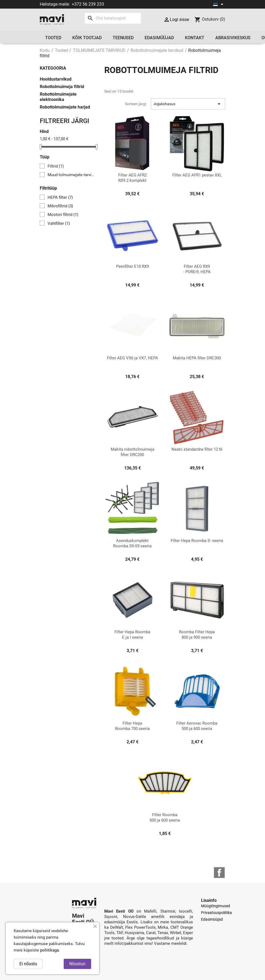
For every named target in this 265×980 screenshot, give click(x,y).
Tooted (53, 38)
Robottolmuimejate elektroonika (58, 97)
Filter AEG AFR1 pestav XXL (197, 175)
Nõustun (77, 964)
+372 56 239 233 (88, 4)
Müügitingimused (216, 906)
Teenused (123, 38)
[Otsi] (113, 18)
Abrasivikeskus (233, 38)
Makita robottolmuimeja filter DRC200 (132, 452)
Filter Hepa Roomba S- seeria (197, 541)
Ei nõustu (28, 964)
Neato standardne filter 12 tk (197, 449)
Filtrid (56, 166)
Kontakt (195, 38)
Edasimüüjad (159, 38)
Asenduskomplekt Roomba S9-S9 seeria (132, 543)
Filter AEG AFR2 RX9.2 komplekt (132, 178)
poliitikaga (49, 950)
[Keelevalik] (219, 4)
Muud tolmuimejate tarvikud (72, 175)
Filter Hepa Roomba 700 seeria (132, 726)
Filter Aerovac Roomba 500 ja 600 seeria (197, 726)
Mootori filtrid (63, 215)
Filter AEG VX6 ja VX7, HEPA (132, 358)
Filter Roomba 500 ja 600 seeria (165, 818)
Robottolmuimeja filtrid (62, 87)
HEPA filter (60, 197)
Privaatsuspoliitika (216, 913)
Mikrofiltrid (60, 206)
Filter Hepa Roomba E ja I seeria (132, 635)
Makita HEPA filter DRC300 (197, 358)
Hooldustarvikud (56, 79)
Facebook (219, 873)
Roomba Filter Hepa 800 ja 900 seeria (197, 635)
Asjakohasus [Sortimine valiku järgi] (188, 104)
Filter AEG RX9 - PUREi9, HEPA (197, 269)
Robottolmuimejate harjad (65, 107)
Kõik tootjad (87, 38)
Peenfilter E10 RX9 (132, 266)
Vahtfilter (59, 223)
